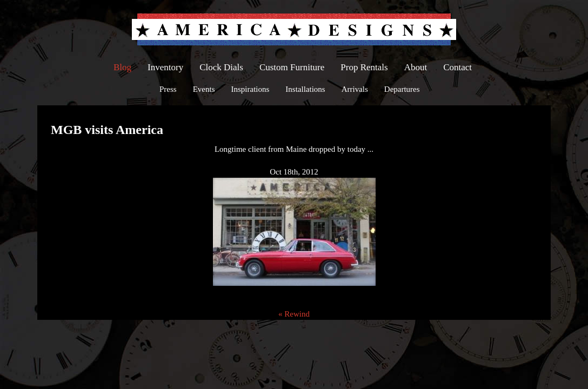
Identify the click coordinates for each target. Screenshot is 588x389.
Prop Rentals (364, 67)
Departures (402, 89)
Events (204, 89)
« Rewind (294, 314)
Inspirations (250, 89)
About (416, 67)
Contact (457, 67)
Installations (305, 89)
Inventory (165, 67)
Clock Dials (221, 67)
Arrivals (355, 89)
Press (168, 89)
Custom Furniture (292, 67)
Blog (122, 67)
